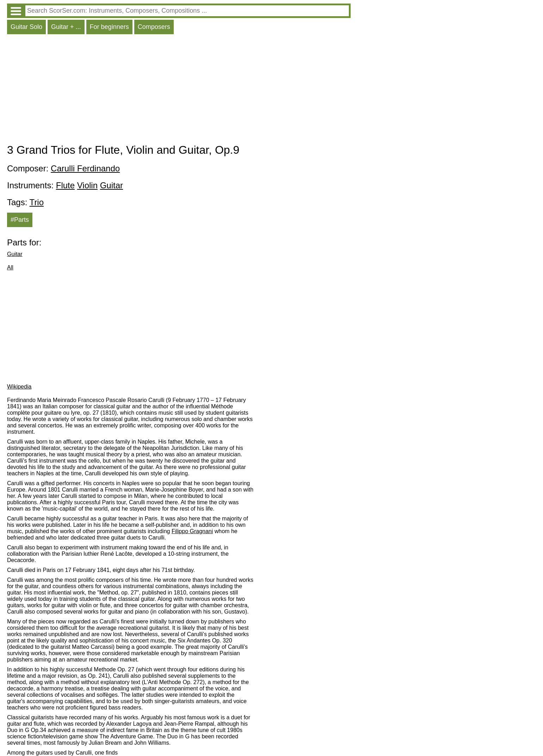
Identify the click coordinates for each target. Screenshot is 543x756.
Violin (87, 185)
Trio (37, 202)
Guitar (112, 185)
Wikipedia (19, 387)
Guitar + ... (66, 27)
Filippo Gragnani (192, 531)
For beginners (109, 27)
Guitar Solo (26, 27)
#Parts (20, 220)
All (10, 267)
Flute (65, 185)
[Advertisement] (179, 91)
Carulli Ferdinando (85, 168)
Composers (154, 27)
